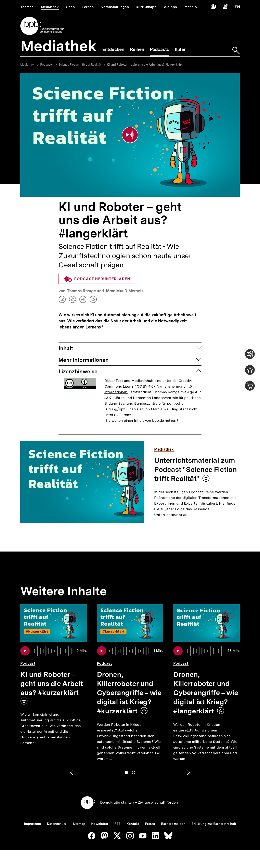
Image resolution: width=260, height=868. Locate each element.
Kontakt (133, 824)
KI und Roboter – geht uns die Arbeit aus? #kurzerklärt (52, 684)
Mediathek (27, 65)
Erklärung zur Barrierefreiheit (214, 824)
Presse (150, 824)
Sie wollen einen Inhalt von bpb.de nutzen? (142, 420)
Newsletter (100, 824)
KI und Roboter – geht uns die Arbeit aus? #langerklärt (145, 65)
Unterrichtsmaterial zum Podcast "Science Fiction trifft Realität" (195, 469)
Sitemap (79, 824)
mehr (191, 7)
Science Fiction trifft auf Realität (80, 65)
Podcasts (46, 65)
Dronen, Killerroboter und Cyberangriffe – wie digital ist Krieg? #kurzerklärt (129, 693)
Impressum (32, 824)
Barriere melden (173, 824)
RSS (118, 824)
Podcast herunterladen (97, 279)
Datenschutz (57, 824)
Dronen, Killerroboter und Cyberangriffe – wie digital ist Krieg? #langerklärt (206, 693)
